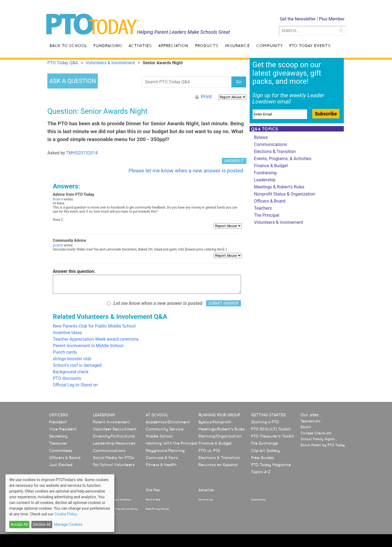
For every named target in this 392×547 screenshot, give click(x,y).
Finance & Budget (271, 166)
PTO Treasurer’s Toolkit (273, 436)
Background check (71, 372)
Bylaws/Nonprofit (215, 422)
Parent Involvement (111, 422)
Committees (61, 451)
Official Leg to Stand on (75, 385)
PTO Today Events (310, 46)
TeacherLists (310, 421)
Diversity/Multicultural (114, 436)
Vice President (63, 429)
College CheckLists (316, 433)
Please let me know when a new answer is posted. (186, 171)
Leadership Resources (114, 443)
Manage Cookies (68, 524)
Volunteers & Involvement (279, 222)
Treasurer (58, 443)
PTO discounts (67, 378)
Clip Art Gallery (265, 451)
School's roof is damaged (77, 365)
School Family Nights (318, 439)
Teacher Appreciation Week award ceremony (96, 339)
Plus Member (332, 19)
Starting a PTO (265, 422)
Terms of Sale (153, 500)
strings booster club (72, 359)
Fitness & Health (161, 465)
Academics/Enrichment (168, 422)
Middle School (159, 436)
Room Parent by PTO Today (323, 445)
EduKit (306, 427)
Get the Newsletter (298, 19)
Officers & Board (270, 201)
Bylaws (261, 137)
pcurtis (58, 245)
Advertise (206, 490)
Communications (271, 144)
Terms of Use (206, 500)
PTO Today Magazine (271, 465)
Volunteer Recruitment (115, 429)
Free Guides (262, 458)
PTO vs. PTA (209, 451)
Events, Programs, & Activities (283, 159)
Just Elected (61, 465)
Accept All (19, 524)
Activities (140, 46)
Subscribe (326, 114)
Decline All (42, 524)
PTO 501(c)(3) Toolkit (271, 429)
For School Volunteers (114, 465)
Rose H (58, 199)
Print (206, 97)
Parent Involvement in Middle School (88, 346)
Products (207, 46)
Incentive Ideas (67, 333)
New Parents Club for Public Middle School (94, 326)
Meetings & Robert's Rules (279, 187)
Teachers (263, 208)
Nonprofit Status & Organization (285, 194)
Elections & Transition (275, 152)
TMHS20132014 (82, 153)
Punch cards (65, 352)
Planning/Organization (220, 436)
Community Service (165, 429)
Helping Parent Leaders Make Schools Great (183, 32)
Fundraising (108, 46)
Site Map (153, 490)
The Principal (267, 215)
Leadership (265, 180)
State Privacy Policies (157, 509)
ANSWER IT (234, 161)
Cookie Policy (258, 500)
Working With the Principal (171, 443)
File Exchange (264, 443)
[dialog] (60, 503)
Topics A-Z (261, 472)
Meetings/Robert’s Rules (222, 429)
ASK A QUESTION (73, 81)
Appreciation (173, 46)
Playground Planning (165, 451)
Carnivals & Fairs (162, 458)
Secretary (58, 436)
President (58, 422)
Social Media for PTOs (114, 458)
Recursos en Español (218, 465)
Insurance (237, 46)
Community (269, 46)
